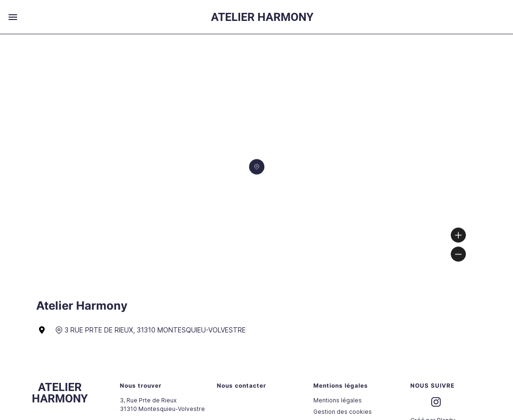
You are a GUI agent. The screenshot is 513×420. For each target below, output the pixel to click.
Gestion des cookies (343, 412)
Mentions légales (338, 400)
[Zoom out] (458, 254)
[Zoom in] (458, 235)
